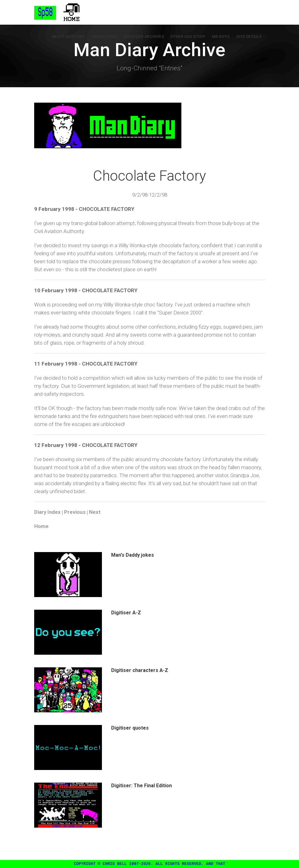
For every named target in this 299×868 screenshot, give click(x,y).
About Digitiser (72, 37)
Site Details (250, 37)
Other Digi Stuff (190, 37)
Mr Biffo (222, 37)
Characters (107, 37)
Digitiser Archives (146, 37)
